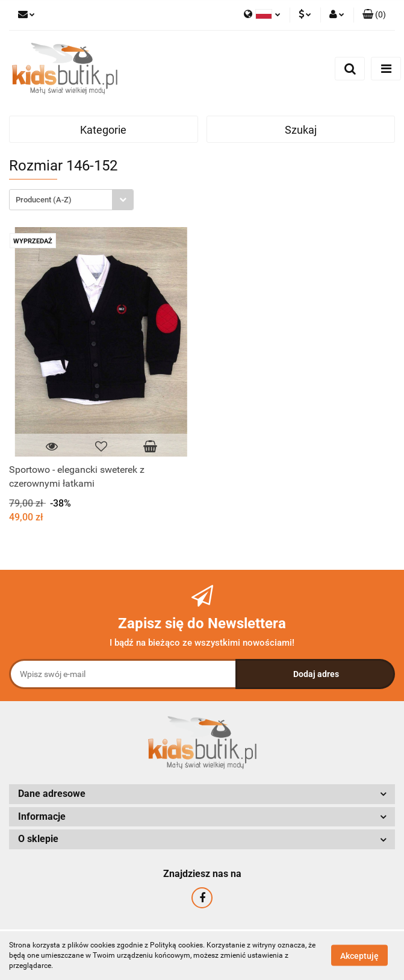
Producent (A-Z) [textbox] (44, 200)
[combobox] (71, 200)
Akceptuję (359, 956)
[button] (374, 15)
